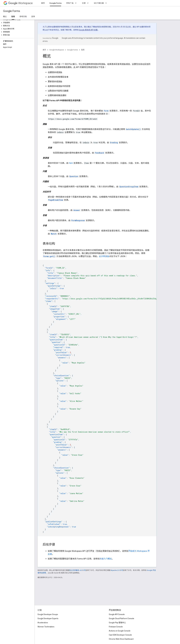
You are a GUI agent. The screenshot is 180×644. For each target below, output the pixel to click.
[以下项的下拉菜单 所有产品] (77, 3)
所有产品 (70, 3)
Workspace (20, 3)
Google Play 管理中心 (117, 623)
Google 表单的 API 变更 (88, 30)
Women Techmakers (46, 627)
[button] (17, 23)
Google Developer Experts (48, 619)
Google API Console (117, 614)
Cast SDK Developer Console (120, 635)
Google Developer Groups (48, 614)
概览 (5, 17)
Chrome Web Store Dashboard (121, 639)
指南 (83, 50)
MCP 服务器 (99, 3)
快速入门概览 (106, 559)
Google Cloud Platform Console (121, 619)
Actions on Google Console (120, 631)
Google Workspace (57, 50)
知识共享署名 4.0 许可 (77, 570)
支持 (33, 17)
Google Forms (12, 11)
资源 (84, 3)
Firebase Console (116, 627)
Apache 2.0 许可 (117, 570)
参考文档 (23, 17)
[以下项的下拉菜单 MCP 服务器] (107, 3)
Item (71, 163)
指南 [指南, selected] (13, 17)
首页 (43, 3)
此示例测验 (104, 256)
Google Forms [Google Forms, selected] (56, 3)
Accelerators (43, 623)
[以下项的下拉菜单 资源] (89, 3)
